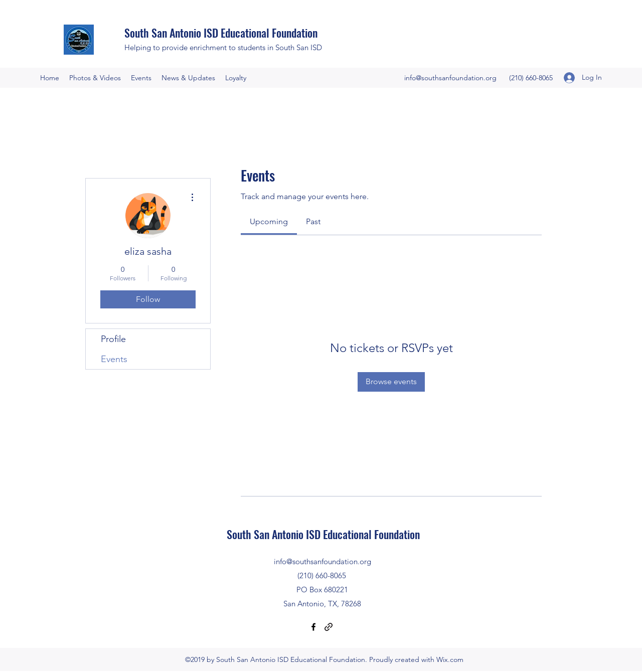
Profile (113, 339)
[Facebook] (313, 627)
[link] (269, 221)
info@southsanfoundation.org (450, 78)
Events (114, 359)
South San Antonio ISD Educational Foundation (221, 33)
